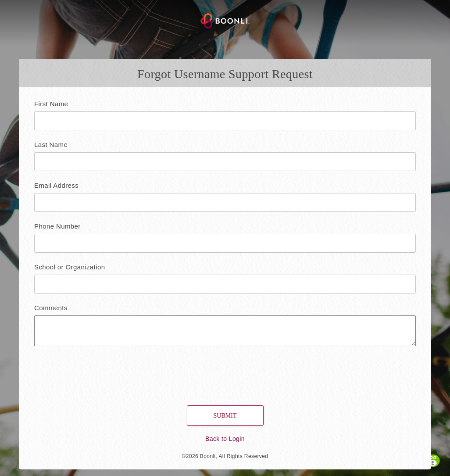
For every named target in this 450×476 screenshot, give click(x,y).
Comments (51, 308)
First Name (51, 104)
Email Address (56, 185)
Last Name (51, 145)
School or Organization (70, 267)
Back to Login (225, 439)
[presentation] (89, 372)
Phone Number (57, 226)
